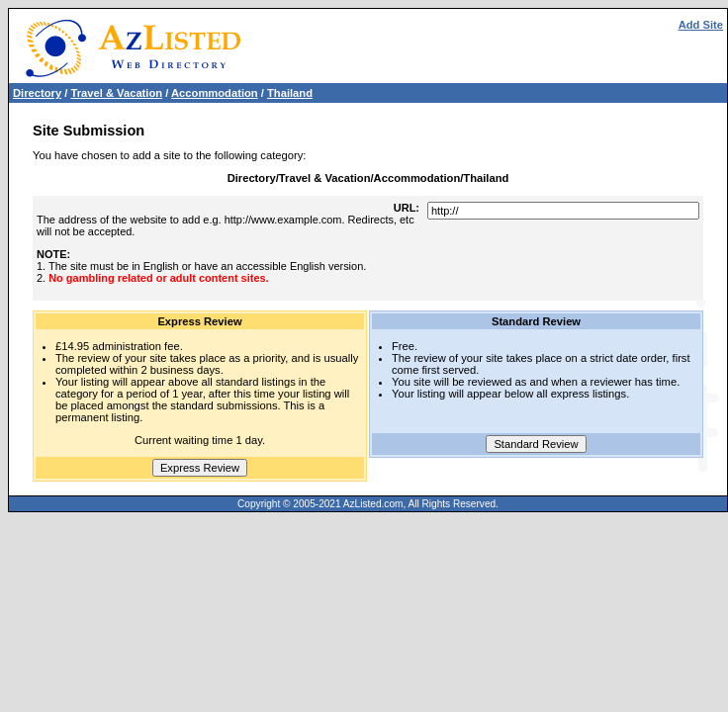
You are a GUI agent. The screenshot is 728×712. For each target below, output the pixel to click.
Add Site (701, 25)
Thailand (290, 93)
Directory (37, 93)
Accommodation (215, 93)
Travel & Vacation (116, 93)
